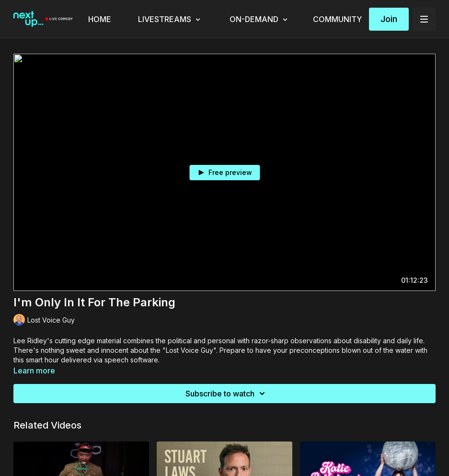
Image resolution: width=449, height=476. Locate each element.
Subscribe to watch (227, 394)
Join (389, 19)
